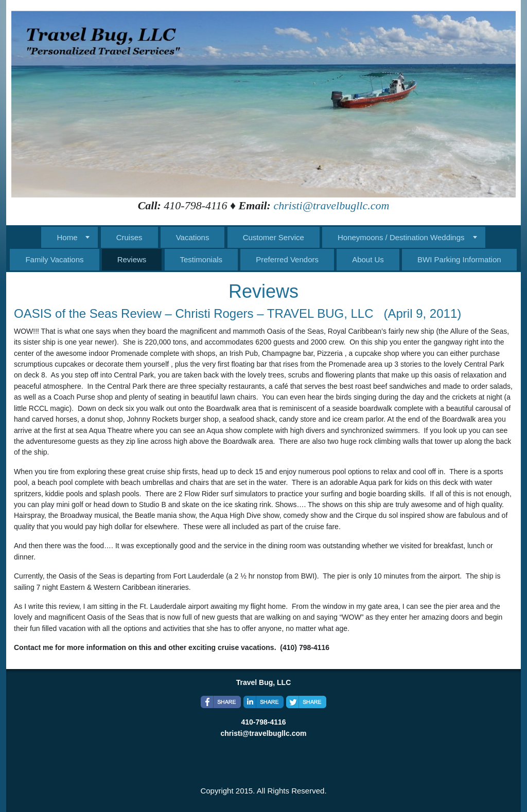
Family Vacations (54, 259)
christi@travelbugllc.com (331, 205)
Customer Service (274, 237)
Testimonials (201, 259)
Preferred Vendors (287, 259)
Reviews (132, 259)
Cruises (129, 237)
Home (67, 237)
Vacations (193, 237)
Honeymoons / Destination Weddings (401, 237)
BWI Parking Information (459, 259)
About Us (368, 259)
